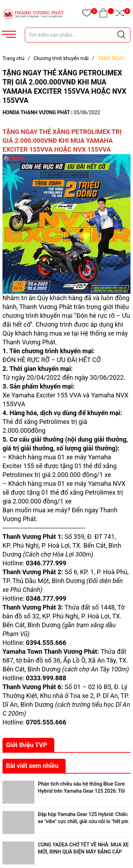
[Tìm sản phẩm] (78, 35)
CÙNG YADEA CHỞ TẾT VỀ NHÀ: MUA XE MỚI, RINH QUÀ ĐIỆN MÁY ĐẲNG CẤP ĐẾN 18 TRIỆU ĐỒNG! (83, 852)
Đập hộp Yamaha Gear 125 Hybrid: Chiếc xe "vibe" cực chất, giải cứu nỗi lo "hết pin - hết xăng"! (83, 821)
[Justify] (121, 35)
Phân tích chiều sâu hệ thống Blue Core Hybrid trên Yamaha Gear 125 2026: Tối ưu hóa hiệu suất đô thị (81, 791)
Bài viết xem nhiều (32, 766)
